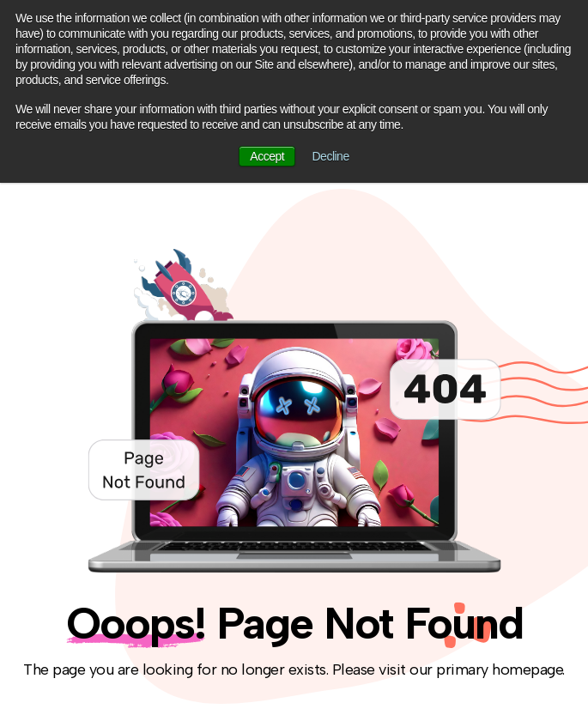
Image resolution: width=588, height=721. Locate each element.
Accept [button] (267, 156)
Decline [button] (331, 156)
